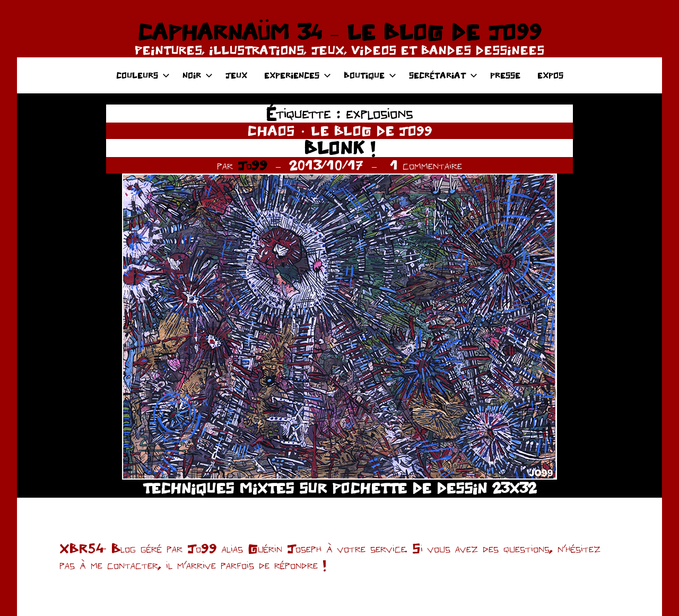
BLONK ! (339, 148)
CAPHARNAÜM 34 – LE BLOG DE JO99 (339, 32)
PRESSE (505, 75)
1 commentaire (426, 165)
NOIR (198, 75)
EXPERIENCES (298, 75)
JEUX (236, 75)
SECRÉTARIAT (443, 75)
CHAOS (271, 131)
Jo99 (253, 165)
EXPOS (550, 75)
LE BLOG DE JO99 (372, 131)
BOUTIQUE (370, 75)
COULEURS (143, 75)
